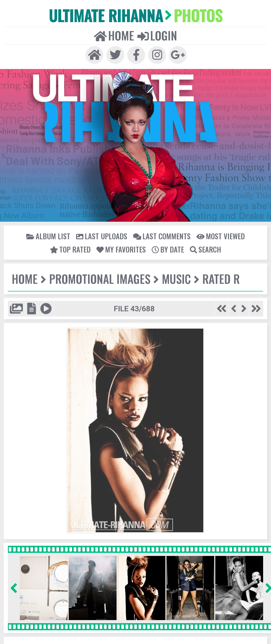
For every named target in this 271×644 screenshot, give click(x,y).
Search (205, 248)
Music (175, 278)
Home (114, 35)
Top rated (71, 248)
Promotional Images (99, 278)
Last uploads (102, 235)
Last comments (161, 235)
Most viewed (219, 235)
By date (167, 248)
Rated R (219, 278)
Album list (50, 235)
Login (157, 35)
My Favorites (121, 248)
